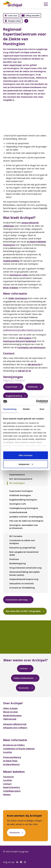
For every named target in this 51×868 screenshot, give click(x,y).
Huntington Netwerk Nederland (20, 341)
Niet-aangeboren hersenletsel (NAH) (24, 553)
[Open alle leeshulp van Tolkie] (26, 21)
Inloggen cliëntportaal (15, 724)
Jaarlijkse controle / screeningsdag (26, 517)
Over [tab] (42, 409)
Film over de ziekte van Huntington (26, 521)
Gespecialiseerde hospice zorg (24, 579)
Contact (24, 668)
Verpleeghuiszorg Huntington (24, 508)
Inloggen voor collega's (15, 728)
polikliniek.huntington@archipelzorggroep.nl (23, 330)
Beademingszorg (17, 563)
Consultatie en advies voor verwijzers (22, 542)
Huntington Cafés (19, 275)
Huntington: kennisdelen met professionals (24, 527)
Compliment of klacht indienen (19, 749)
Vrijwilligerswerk (12, 791)
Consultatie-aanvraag (17, 600)
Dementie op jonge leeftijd (22, 548)
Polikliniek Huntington (20, 495)
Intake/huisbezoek (18, 512)
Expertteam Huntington (21, 491)
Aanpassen (26, 464)
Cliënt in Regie (10, 708)
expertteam (16, 65)
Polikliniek (33, 387)
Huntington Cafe (18, 504)
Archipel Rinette (11, 764)
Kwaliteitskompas (12, 715)
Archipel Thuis (10, 761)
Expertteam (12, 387)
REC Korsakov (16, 536)
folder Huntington (18, 298)
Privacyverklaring (12, 757)
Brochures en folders (14, 745)
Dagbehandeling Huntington (23, 500)
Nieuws (7, 794)
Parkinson (14, 559)
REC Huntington (17, 483)
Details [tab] (26, 409)
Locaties (8, 752)
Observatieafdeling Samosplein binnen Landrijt (25, 573)
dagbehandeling (11, 261)
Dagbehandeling (14, 396)
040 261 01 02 (24, 371)
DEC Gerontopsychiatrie (21, 479)
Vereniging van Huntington (31, 347)
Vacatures (24, 688)
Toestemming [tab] (10, 409)
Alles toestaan (26, 455)
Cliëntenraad (10, 719)
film (5, 78)
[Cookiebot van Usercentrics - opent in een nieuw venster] (36, 402)
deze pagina (25, 338)
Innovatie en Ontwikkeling (22, 588)
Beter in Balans (11, 288)
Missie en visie (10, 712)
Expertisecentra (17, 475)
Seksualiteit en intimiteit (22, 583)
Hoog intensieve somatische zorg (25, 568)
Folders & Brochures (24, 678)
